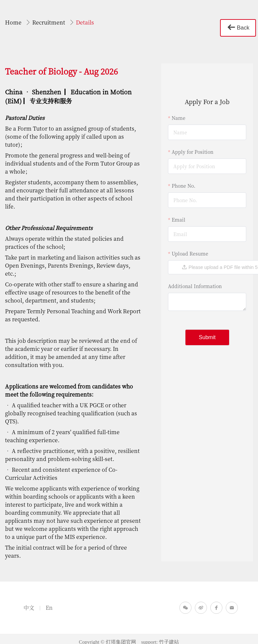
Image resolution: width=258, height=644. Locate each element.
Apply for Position (192, 146)
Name (179, 112)
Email (179, 214)
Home (14, 22)
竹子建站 (169, 636)
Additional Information (195, 280)
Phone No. (184, 180)
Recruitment (49, 22)
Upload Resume (190, 247)
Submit (207, 331)
